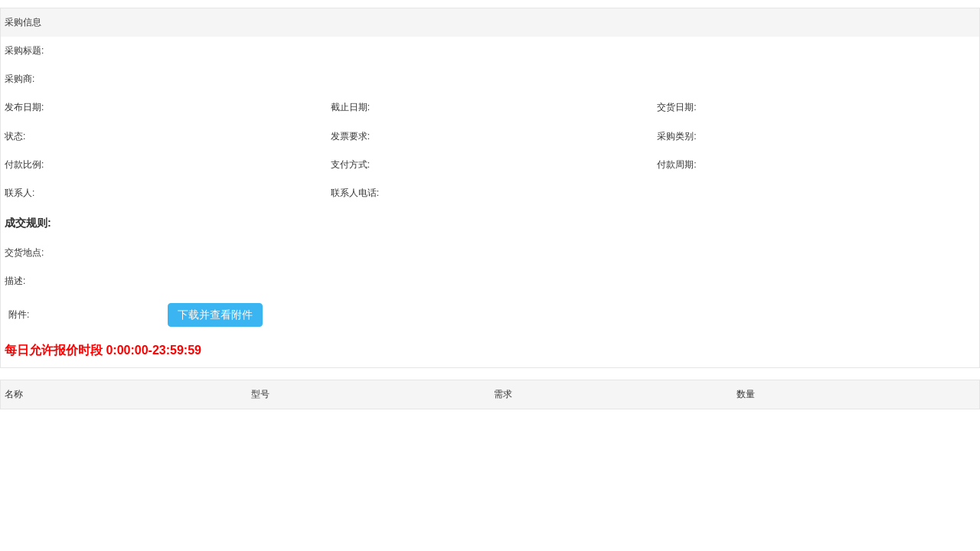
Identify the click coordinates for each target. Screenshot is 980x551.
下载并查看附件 (215, 315)
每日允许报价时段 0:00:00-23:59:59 (103, 350)
